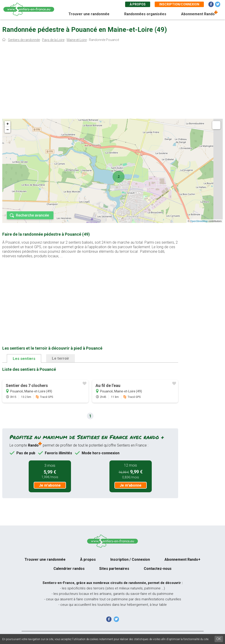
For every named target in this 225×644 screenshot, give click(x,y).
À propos (138, 4)
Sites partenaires (114, 569)
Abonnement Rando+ (182, 559)
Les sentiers (24, 359)
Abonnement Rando (198, 14)
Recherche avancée (32, 215)
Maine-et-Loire (77, 40)
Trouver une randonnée (89, 14)
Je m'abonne (50, 485)
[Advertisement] (112, 81)
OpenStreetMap (199, 221)
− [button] (8, 130)
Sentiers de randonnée (24, 40)
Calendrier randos (69, 569)
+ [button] (8, 124)
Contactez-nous (158, 569)
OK (219, 639)
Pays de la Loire (53, 40)
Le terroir (61, 358)
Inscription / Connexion (130, 559)
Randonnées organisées (145, 14)
